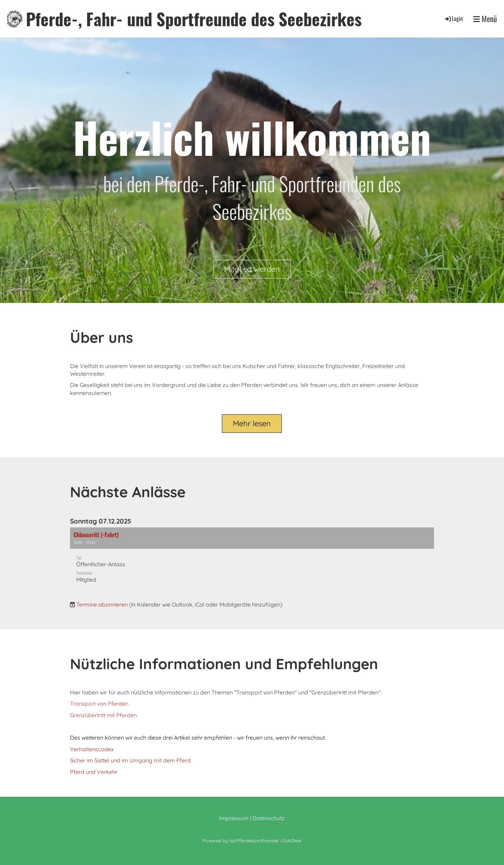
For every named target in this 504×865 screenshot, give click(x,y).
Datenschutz (268, 818)
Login (453, 19)
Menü (485, 19)
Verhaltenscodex (92, 749)
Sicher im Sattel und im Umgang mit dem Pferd (130, 760)
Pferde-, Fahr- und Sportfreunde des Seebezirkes (194, 19)
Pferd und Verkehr (94, 772)
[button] (252, 559)
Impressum (234, 818)
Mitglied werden (252, 269)
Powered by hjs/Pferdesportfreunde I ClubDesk (252, 840)
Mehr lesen (252, 423)
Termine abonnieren (102, 604)
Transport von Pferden (99, 704)
